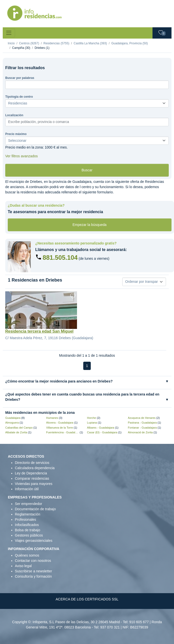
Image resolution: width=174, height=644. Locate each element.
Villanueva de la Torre (60, 428)
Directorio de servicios (32, 463)
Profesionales (26, 520)
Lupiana (92, 423)
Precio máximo (16, 134)
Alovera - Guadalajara (60, 423)
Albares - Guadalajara (101, 428)
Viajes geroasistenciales (34, 541)
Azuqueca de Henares (142, 418)
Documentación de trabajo (35, 509)
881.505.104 (60, 257)
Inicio (11, 43)
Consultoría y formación (33, 576)
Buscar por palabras (20, 78)
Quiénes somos (27, 555)
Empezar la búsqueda (89, 225)
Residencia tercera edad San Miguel (39, 331)
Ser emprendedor (29, 504)
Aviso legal (23, 566)
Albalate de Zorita (16, 432)
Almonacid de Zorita (140, 432)
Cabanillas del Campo (19, 428)
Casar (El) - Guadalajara (102, 432)
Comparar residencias (32, 478)
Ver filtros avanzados (21, 156)
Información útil (27, 489)
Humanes (52, 418)
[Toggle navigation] (9, 33)
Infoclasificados (27, 525)
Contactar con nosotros (33, 561)
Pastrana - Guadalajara (142, 423)
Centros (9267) (29, 43)
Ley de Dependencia (31, 473)
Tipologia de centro (19, 97)
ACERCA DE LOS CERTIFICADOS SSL (87, 599)
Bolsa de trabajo (28, 530)
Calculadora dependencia (35, 468)
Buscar (87, 170)
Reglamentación (28, 514)
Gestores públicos (29, 535)
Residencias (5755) (56, 43)
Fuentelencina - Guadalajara (63, 432)
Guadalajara (13, 418)
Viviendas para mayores (34, 484)
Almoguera (12, 423)
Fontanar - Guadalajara (142, 428)
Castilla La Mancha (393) (90, 43)
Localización (14, 115)
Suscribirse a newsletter (34, 571)
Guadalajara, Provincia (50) (129, 43)
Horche (91, 418)
